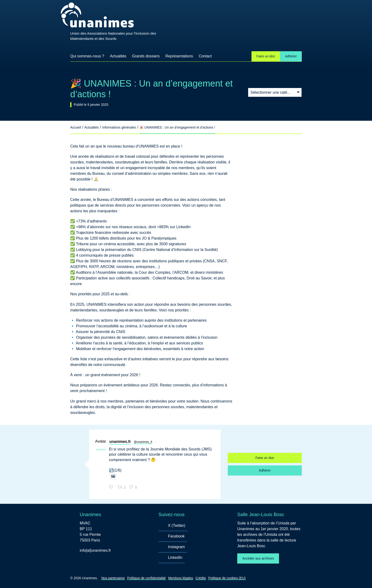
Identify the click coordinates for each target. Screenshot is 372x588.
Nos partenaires (113, 578)
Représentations (179, 56)
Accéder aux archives (258, 558)
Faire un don (266, 56)
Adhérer (291, 56)
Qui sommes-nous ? (87, 56)
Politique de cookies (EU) (227, 578)
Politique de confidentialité (146, 578)
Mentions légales (181, 578)
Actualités (118, 56)
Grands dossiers (146, 56)
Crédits (201, 578)
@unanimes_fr (143, 442)
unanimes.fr (120, 442)
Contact (205, 56)
